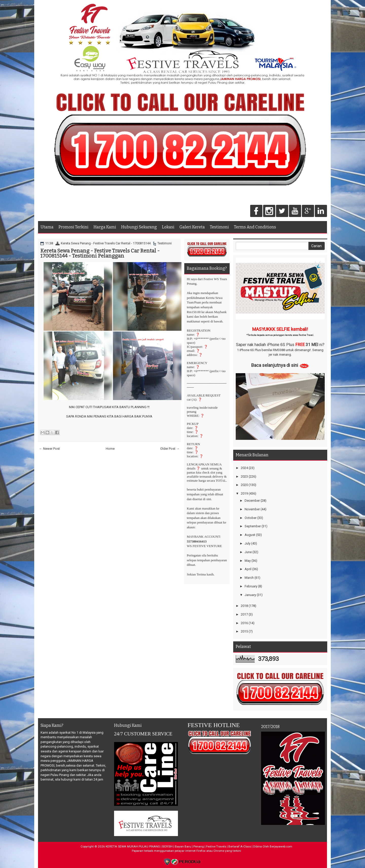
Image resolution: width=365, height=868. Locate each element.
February (251, 586)
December (252, 501)
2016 (244, 623)
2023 (244, 476)
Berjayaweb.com (281, 846)
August (250, 535)
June (248, 552)
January (250, 595)
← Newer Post (49, 449)
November (252, 509)
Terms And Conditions (255, 227)
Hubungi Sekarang (139, 227)
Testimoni (219, 227)
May (248, 561)
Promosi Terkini (74, 227)
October (251, 518)
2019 (244, 493)
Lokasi (168, 227)
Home (110, 449)
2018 (244, 606)
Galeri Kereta (192, 227)
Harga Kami (105, 227)
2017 (244, 614)
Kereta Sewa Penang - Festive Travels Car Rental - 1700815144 (106, 243)
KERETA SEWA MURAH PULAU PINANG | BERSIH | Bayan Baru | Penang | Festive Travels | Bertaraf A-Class (178, 846)
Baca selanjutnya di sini (275, 365)
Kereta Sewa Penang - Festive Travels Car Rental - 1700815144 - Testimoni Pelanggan (100, 253)
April (248, 569)
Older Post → (170, 449)
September (253, 526)
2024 (244, 468)
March (249, 578)
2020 (244, 485)
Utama (47, 227)
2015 (244, 631)
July (248, 543)
